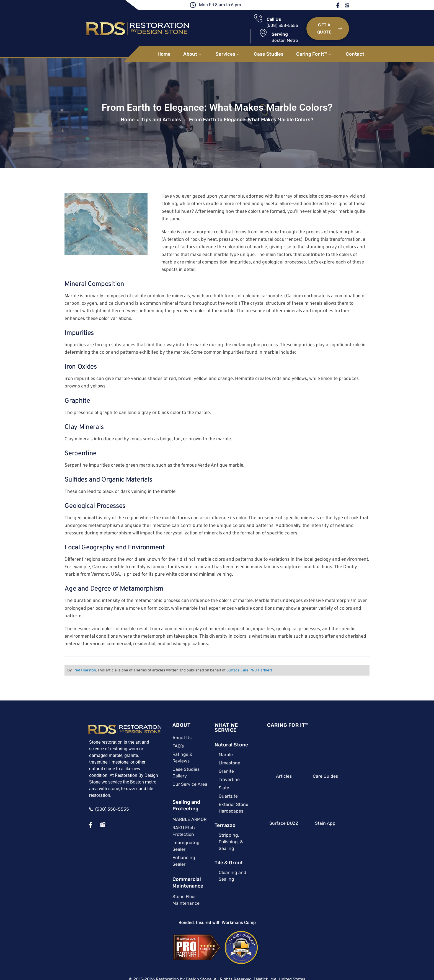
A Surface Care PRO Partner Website (217, 956)
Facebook (356, 5)
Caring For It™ (315, 43)
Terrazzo (213, 810)
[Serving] (268, 20)
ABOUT (162, 714)
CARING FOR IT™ (293, 714)
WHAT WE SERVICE (226, 714)
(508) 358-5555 (231, 28)
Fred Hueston (83, 660)
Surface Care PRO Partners (248, 660)
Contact (355, 43)
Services (228, 43)
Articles (293, 765)
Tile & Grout (217, 840)
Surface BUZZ (293, 812)
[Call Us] (207, 20)
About (193, 43)
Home (164, 43)
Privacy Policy (228, 950)
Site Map (201, 950)
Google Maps (365, 5)
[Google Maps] (81, 808)
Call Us (223, 21)
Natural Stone (219, 729)
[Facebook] (69, 808)
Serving (285, 21)
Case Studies (269, 43)
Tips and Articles (161, 109)
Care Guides (341, 765)
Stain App (342, 812)
